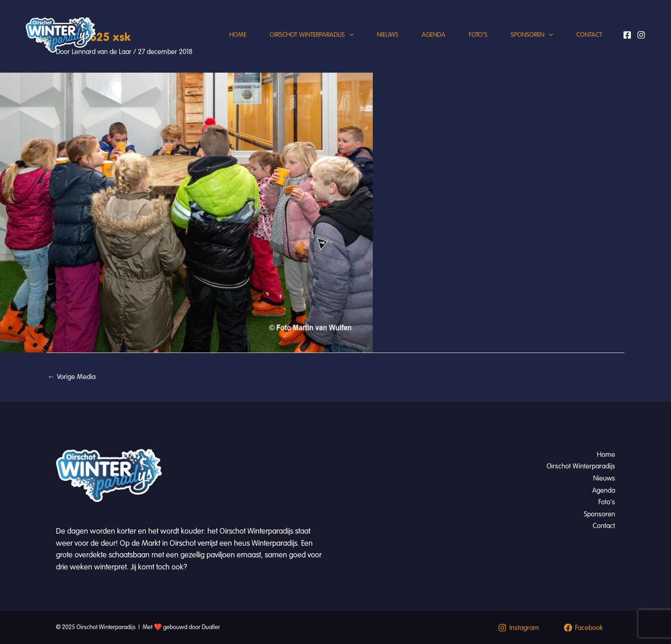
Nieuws (388, 35)
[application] (349, 35)
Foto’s (478, 35)
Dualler (211, 627)
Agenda (434, 35)
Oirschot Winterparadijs (312, 35)
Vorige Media (72, 377)
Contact (589, 35)
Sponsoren (532, 35)
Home (238, 35)
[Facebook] (627, 35)
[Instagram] (641, 35)
